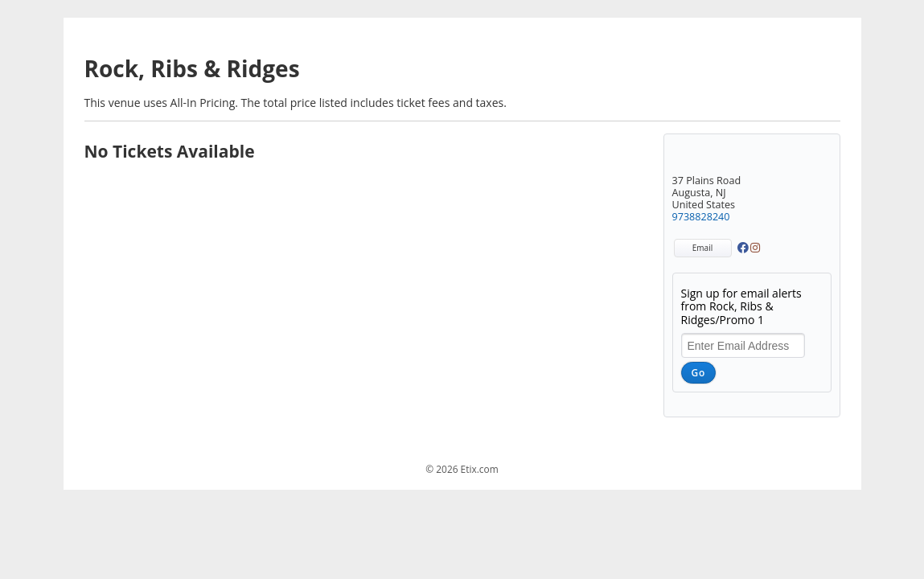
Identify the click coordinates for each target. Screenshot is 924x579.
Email (702, 248)
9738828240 (701, 217)
